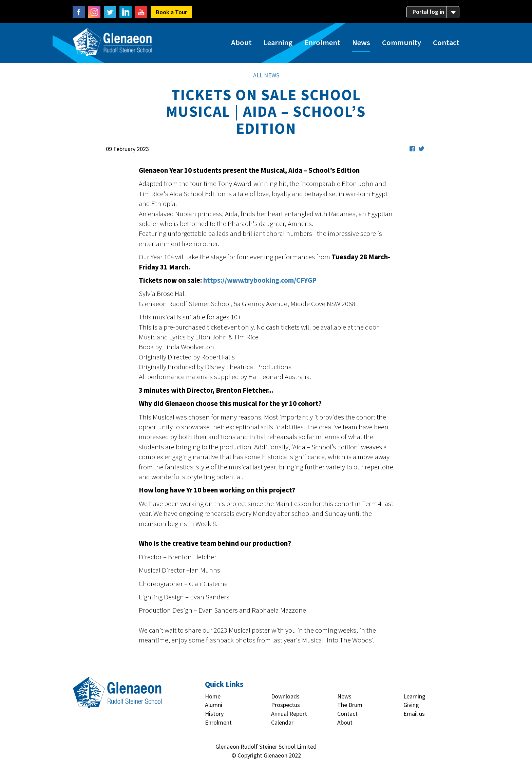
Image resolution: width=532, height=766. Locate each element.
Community (402, 44)
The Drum (350, 708)
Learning (278, 44)
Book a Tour (171, 12)
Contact (446, 44)
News (361, 44)
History (214, 716)
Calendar (282, 725)
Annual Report (289, 716)
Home (213, 699)
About (241, 44)
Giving (411, 708)
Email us (414, 716)
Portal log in (434, 12)
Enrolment (322, 44)
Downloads (285, 699)
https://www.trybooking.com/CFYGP (260, 283)
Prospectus (286, 708)
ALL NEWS (266, 78)
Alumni (214, 708)
